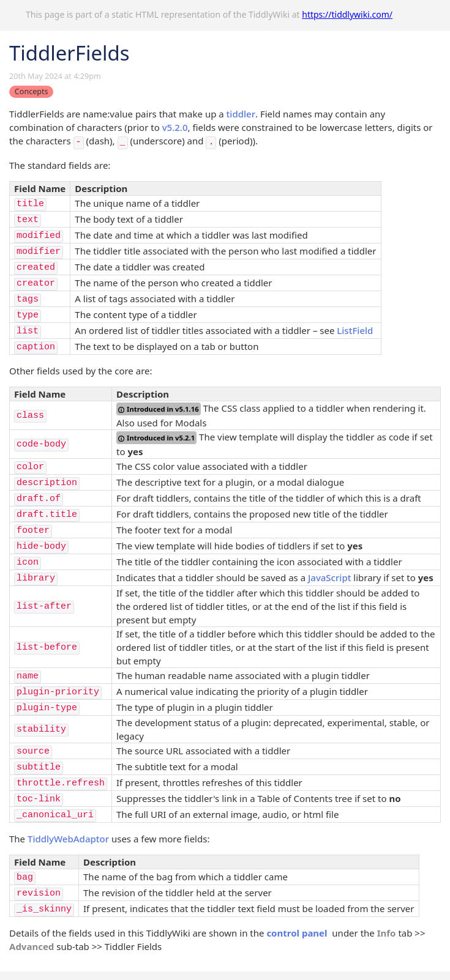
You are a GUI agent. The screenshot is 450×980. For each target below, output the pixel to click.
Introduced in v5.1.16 (159, 409)
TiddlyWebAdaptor (68, 839)
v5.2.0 (175, 127)
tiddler (241, 114)
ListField (355, 330)
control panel (297, 933)
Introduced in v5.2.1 (156, 438)
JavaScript (329, 577)
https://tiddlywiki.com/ (347, 14)
